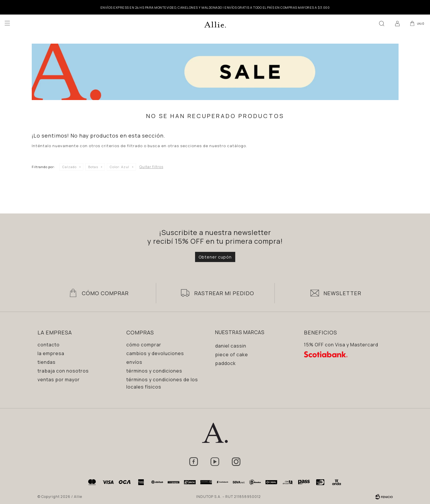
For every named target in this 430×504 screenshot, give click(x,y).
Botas (93, 167)
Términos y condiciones (154, 371)
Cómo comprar (144, 345)
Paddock (225, 363)
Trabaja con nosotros (63, 371)
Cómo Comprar (105, 293)
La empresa (51, 353)
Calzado (69, 167)
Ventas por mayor (59, 380)
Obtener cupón (215, 257)
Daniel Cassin (231, 346)
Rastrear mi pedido (224, 293)
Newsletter (342, 293)
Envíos (134, 362)
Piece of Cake (232, 355)
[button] (380, 23)
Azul (120, 167)
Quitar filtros (151, 167)
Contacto (49, 345)
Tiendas (47, 362)
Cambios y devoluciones (155, 353)
